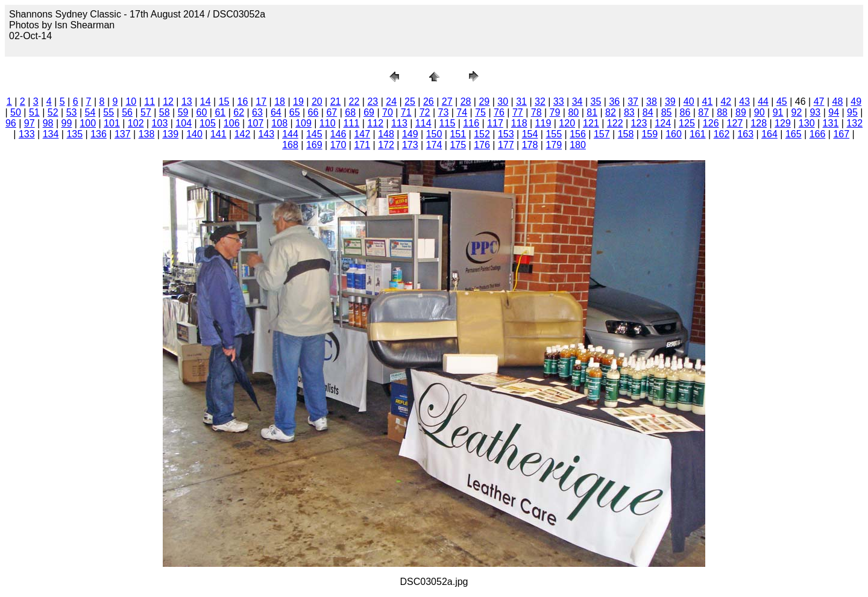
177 (506, 145)
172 (386, 145)
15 (224, 102)
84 (648, 112)
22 (354, 102)
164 (769, 134)
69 (369, 112)
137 (123, 134)
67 (332, 112)
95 (852, 112)
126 (711, 123)
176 (482, 145)
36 (614, 102)
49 (856, 102)
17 (261, 102)
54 (90, 112)
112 (375, 123)
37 (633, 102)
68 (350, 112)
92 (797, 112)
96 (11, 123)
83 (629, 112)
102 (136, 123)
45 (782, 102)
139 (170, 134)
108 (279, 123)
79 (555, 112)
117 (495, 123)
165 (794, 134)
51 (34, 112)
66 (313, 112)
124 (663, 123)
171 (362, 145)
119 (543, 123)
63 (257, 112)
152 (482, 134)
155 (554, 134)
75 (480, 112)
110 (328, 123)
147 (362, 134)
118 (519, 123)
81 (592, 112)
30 (503, 102)
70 (388, 112)
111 (352, 123)
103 (160, 123)
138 (147, 134)
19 (298, 102)
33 (559, 102)
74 (462, 112)
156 (578, 134)
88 (722, 112)
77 (518, 112)
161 (698, 134)
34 (577, 102)
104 (184, 123)
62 (239, 112)
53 (72, 112)
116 (471, 123)
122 (615, 123)
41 (708, 102)
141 (219, 134)
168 (290, 145)
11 (149, 102)
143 (266, 134)
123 (639, 123)
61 (220, 112)
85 (667, 112)
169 (314, 145)
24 (391, 102)
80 (573, 112)
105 (208, 123)
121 (591, 123)
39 (670, 102)
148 (386, 134)
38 (652, 102)
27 (447, 102)
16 (243, 102)
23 (373, 102)
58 (165, 112)
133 (27, 134)
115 (448, 123)
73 (444, 112)
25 (410, 102)
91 (778, 112)
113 (399, 123)
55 (108, 112)
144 (290, 134)
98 (48, 123)
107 (256, 123)
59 (183, 112)
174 (434, 145)
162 (722, 134)
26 (429, 102)
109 (303, 123)
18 (280, 102)
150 (434, 134)
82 (611, 112)
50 (16, 112)
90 (759, 112)
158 (626, 134)
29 (484, 102)
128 (759, 123)
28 (466, 102)
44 (763, 102)
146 (338, 134)
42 (726, 102)
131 (831, 123)
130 (807, 123)
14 (206, 102)
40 (689, 102)
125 (687, 123)
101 (112, 123)
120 (567, 123)
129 (783, 123)
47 (819, 102)
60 (202, 112)
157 (602, 134)
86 (685, 112)
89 (741, 112)
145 (314, 134)
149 (410, 134)
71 (406, 112)
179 (554, 145)
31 (521, 102)
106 (232, 123)
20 (317, 102)
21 (336, 102)
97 (30, 123)
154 (530, 134)
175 (458, 145)
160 (674, 134)
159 (649, 134)
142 (243, 134)
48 (838, 102)
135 (74, 134)
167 (841, 134)
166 (818, 134)
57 (146, 112)
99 (66, 123)
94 (834, 112)
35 (596, 102)
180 (578, 145)
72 (425, 112)
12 (168, 102)
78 (536, 112)
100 (88, 123)
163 (745, 134)
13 (187, 102)
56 (127, 112)
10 (131, 102)
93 (815, 112)
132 (854, 123)
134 (51, 134)
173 (410, 145)
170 (338, 145)
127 (735, 123)
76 (499, 112)
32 (540, 102)
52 (53, 112)
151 (458, 134)
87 (703, 112)
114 (423, 123)
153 (506, 134)
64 (276, 112)
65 (295, 112)
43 (744, 102)
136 (99, 134)
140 (194, 134)
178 (530, 145)
